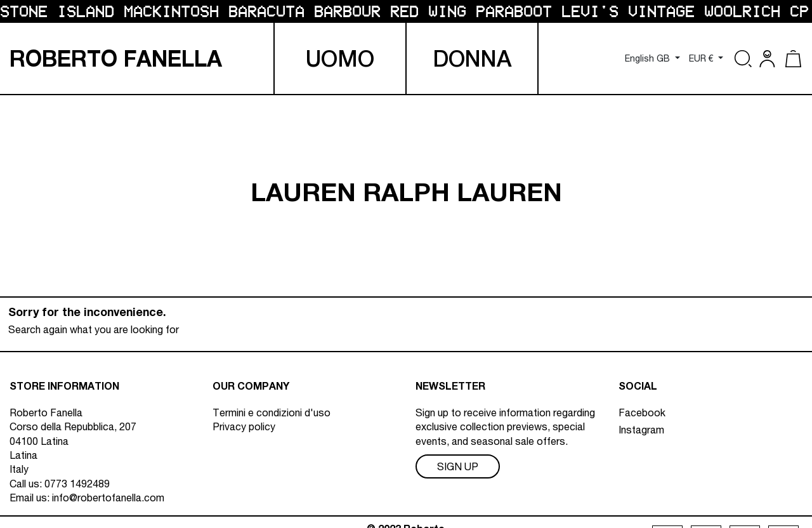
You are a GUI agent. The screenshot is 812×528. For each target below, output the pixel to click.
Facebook (642, 412)
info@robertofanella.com (108, 498)
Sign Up (458, 466)
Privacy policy (244, 426)
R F (116, 59)
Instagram (641, 430)
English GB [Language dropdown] (649, 58)
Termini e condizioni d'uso (272, 412)
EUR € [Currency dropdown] (703, 58)
